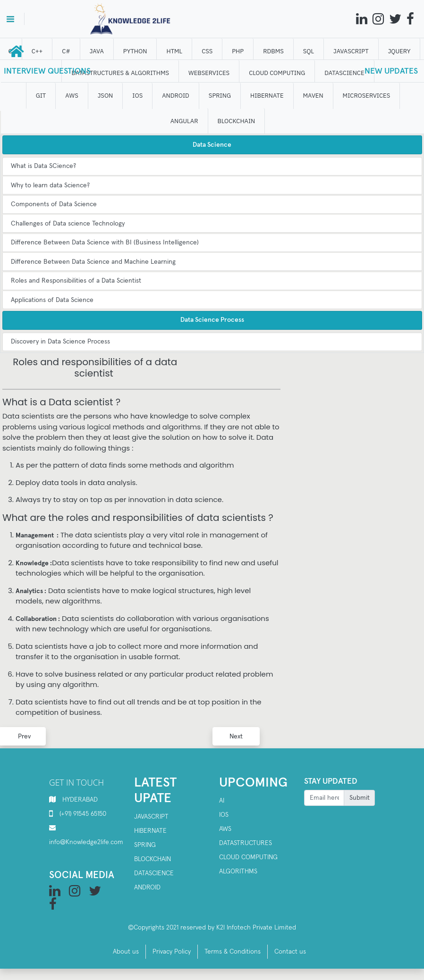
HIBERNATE (267, 96)
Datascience (154, 873)
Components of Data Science (54, 204)
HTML (175, 51)
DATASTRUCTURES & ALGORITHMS (121, 73)
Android (147, 888)
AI (222, 801)
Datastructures (246, 843)
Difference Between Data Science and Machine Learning (93, 262)
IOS (138, 96)
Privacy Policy (172, 952)
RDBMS (274, 51)
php (239, 51)
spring (145, 845)
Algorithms (238, 871)
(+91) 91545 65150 (83, 814)
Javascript (151, 817)
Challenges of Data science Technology (68, 224)
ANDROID (177, 96)
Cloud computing (248, 857)
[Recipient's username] (324, 798)
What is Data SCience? (43, 166)
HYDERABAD (80, 800)
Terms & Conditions (233, 952)
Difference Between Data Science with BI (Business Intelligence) (105, 243)
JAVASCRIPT (352, 51)
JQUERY (400, 51)
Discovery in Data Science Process (60, 342)
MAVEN (314, 96)
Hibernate (150, 831)
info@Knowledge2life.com (86, 842)
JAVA (97, 51)
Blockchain (153, 859)
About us (126, 952)
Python (136, 51)
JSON (106, 96)
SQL (309, 51)
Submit (360, 798)
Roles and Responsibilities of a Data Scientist (76, 281)
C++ (38, 51)
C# (67, 51)
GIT (42, 96)
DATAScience (345, 73)
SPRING (220, 96)
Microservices (367, 96)
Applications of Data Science (52, 300)
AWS (72, 96)
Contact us (290, 952)
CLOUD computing (277, 73)
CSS (208, 51)
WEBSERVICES (209, 73)
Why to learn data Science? (50, 185)
